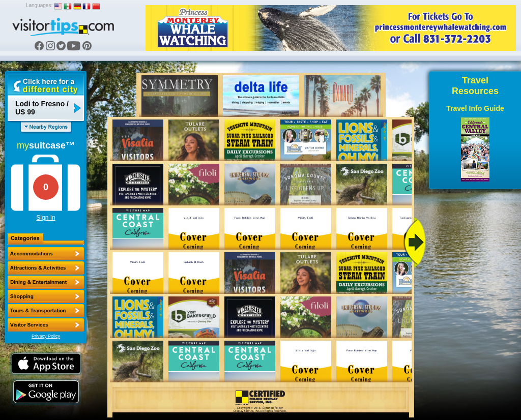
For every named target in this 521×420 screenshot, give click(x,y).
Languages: (39, 5)
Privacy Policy (46, 336)
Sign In (46, 218)
